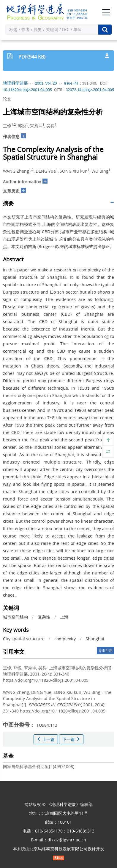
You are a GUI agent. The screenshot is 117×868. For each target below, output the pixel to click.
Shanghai (95, 639)
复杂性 (44, 617)
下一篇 (71, 739)
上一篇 (46, 739)
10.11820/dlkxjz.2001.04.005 (27, 90)
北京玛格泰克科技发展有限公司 (58, 849)
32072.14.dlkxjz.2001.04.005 (90, 90)
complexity (65, 639)
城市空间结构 (15, 617)
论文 (7, 99)
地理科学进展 (15, 83)
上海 (64, 617)
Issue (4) (71, 83)
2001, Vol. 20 (46, 83)
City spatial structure (24, 639)
